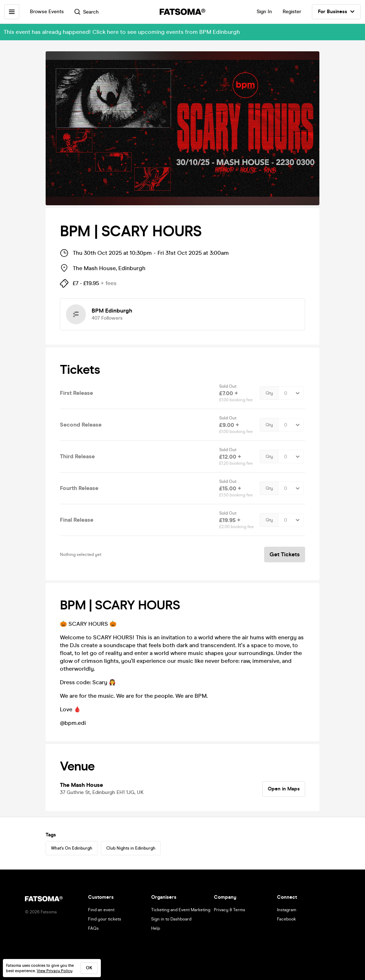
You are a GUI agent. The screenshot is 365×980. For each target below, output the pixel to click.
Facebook (286, 919)
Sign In (264, 12)
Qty (269, 393)
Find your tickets (105, 919)
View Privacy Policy (55, 971)
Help (156, 928)
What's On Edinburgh (72, 848)
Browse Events (47, 12)
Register (292, 12)
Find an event (101, 910)
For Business (336, 12)
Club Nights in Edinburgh (131, 848)
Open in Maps (284, 789)
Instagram (287, 910)
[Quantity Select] (291, 393)
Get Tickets (285, 554)
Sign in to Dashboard (171, 919)
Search (87, 12)
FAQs (93, 928)
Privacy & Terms (230, 910)
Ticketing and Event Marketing (181, 910)
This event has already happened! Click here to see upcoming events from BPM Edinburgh (122, 32)
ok (89, 968)
